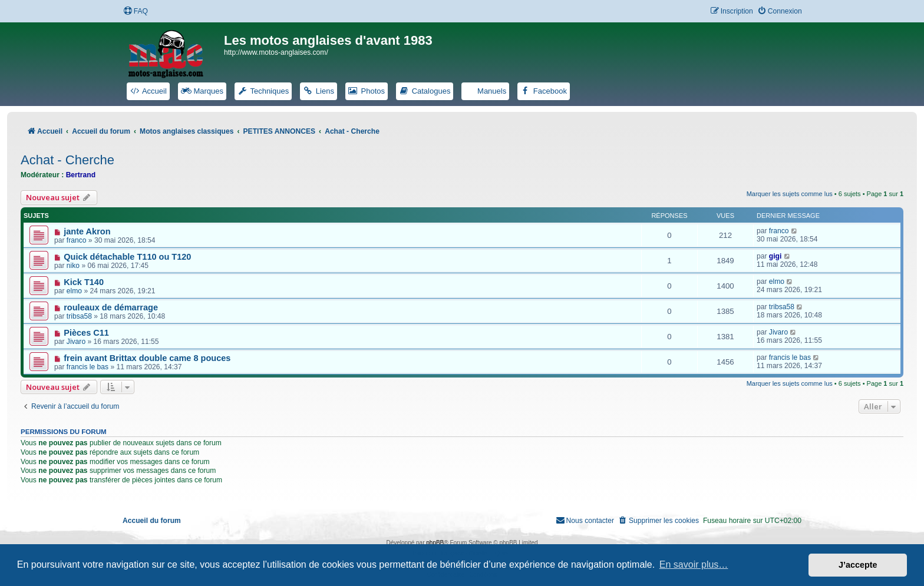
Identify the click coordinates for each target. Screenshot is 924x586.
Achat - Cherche (67, 160)
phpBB (435, 543)
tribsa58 (79, 316)
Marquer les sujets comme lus (790, 194)
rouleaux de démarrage (111, 307)
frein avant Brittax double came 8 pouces (147, 358)
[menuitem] (136, 11)
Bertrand (81, 175)
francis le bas (88, 367)
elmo (74, 291)
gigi (775, 256)
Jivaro (76, 342)
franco (77, 240)
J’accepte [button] (858, 565)
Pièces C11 (86, 333)
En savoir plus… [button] (694, 565)
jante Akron (87, 231)
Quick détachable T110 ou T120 (127, 257)
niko (73, 266)
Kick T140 (84, 282)
